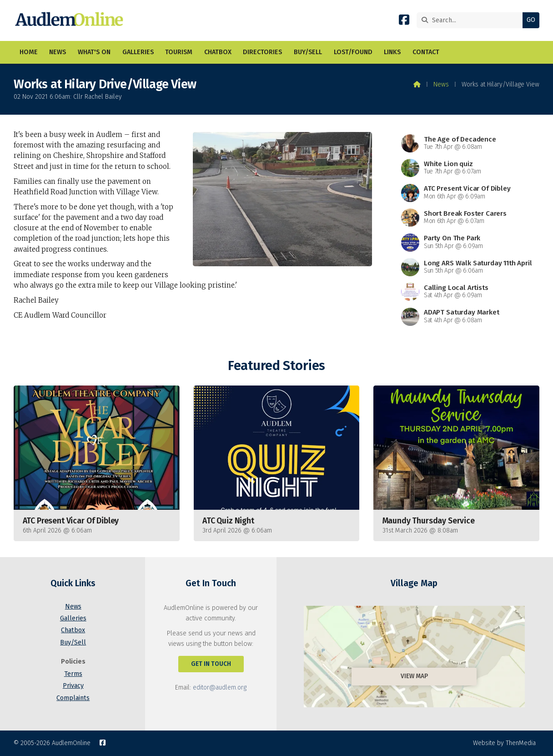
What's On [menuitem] (94, 52)
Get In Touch (211, 664)
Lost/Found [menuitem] (353, 52)
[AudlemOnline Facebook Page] (404, 22)
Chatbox (73, 630)
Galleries (73, 618)
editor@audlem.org (220, 688)
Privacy (73, 686)
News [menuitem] (58, 52)
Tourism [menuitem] (179, 52)
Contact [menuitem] (426, 52)
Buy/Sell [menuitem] (308, 52)
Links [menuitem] (392, 52)
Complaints (73, 698)
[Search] (472, 20)
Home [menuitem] (29, 52)
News (441, 84)
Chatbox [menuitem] (218, 52)
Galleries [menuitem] (138, 52)
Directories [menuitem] (262, 52)
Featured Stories (276, 366)
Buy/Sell (73, 642)
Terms (73, 674)
